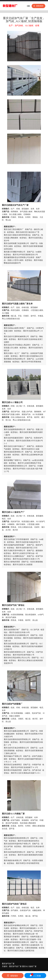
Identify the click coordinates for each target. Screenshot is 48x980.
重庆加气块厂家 (8, 964)
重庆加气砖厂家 (15, 966)
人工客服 (35, 975)
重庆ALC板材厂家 (29, 966)
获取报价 (38, 6)
